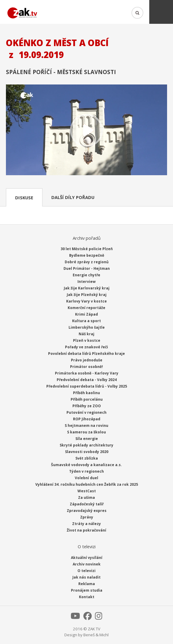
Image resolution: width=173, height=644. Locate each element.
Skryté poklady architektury (86, 445)
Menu (161, 12)
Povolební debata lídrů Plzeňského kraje (86, 354)
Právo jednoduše (87, 360)
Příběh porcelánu (87, 399)
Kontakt (87, 597)
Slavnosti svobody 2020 (87, 452)
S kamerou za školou (86, 432)
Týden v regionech (86, 471)
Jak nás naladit (86, 577)
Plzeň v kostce (87, 340)
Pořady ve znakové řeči (86, 347)
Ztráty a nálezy (86, 524)
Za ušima (86, 498)
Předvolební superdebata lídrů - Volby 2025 (87, 386)
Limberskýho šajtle (87, 327)
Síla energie (87, 439)
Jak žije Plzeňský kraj (87, 295)
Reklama (87, 584)
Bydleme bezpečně (87, 255)
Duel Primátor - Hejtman (87, 268)
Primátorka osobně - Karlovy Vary (87, 373)
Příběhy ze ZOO (87, 406)
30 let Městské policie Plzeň (87, 249)
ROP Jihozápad (87, 419)
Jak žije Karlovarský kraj (87, 288)
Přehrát (86, 130)
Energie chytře (86, 275)
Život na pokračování (86, 530)
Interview (86, 282)
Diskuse (24, 198)
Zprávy (87, 517)
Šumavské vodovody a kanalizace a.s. (86, 465)
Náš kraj (86, 334)
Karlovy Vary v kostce (86, 301)
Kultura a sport (86, 321)
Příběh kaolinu (86, 393)
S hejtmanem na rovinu (86, 426)
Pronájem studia (87, 590)
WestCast (87, 491)
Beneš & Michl (96, 635)
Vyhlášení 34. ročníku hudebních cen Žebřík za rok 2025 (87, 484)
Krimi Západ (86, 314)
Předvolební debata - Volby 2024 (87, 380)
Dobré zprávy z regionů (87, 262)
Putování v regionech (86, 412)
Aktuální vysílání (87, 558)
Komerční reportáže (86, 308)
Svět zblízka (87, 458)
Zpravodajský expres (87, 511)
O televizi (86, 571)
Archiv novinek (87, 564)
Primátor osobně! (86, 367)
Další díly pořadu (73, 197)
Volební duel (86, 478)
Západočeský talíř (87, 504)
